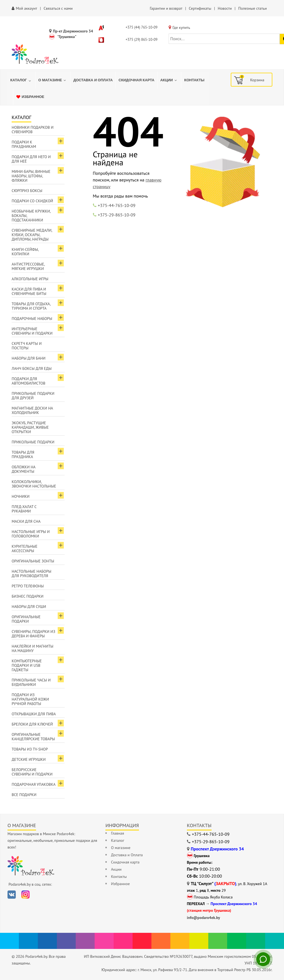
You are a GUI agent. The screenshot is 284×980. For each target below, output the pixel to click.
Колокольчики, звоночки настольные (34, 484)
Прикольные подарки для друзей (33, 396)
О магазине (121, 848)
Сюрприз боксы (27, 191)
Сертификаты (200, 8)
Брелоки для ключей (32, 724)
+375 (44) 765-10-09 (142, 27)
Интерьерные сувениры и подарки (32, 331)
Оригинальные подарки (26, 619)
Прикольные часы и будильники (31, 682)
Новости (225, 8)
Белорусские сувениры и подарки (32, 772)
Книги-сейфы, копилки (25, 252)
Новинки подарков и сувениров (33, 130)
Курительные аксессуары (25, 549)
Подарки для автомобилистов (29, 381)
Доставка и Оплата (127, 855)
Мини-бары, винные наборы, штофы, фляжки (31, 176)
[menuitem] (21, 80)
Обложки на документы (24, 469)
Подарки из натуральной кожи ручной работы (30, 699)
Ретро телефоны (28, 586)
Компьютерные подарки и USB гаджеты (27, 665)
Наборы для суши (29, 607)
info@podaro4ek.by (204, 918)
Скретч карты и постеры (27, 346)
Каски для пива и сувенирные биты (29, 291)
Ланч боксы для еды (32, 368)
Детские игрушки (29, 759)
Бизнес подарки (28, 596)
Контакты (119, 877)
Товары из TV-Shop (30, 749)
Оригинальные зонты (33, 561)
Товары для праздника (23, 454)
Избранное (120, 884)
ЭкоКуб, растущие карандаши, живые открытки (30, 427)
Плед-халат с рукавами (24, 509)
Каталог (118, 840)
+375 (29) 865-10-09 (142, 40)
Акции (116, 869)
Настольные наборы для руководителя (31, 574)
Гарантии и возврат (166, 8)
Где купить (181, 27)
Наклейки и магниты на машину (32, 648)
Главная (117, 833)
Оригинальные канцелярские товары (33, 737)
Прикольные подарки (33, 442)
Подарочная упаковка (34, 784)
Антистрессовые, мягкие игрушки (28, 266)
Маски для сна (26, 521)
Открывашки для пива (34, 714)
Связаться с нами (58, 8)
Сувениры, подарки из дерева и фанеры (33, 634)
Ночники (21, 496)
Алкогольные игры (30, 279)
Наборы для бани (29, 358)
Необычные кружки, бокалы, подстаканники (31, 216)
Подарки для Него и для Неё (31, 159)
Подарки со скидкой (32, 201)
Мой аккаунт (26, 8)
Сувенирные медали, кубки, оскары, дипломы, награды (32, 235)
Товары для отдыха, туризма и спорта (31, 306)
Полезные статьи (253, 8)
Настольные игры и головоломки (31, 534)
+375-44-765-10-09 (117, 205)
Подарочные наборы (32, 319)
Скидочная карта (125, 862)
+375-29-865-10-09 (117, 215)
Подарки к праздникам (24, 144)
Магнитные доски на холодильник (32, 410)
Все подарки (24, 795)
